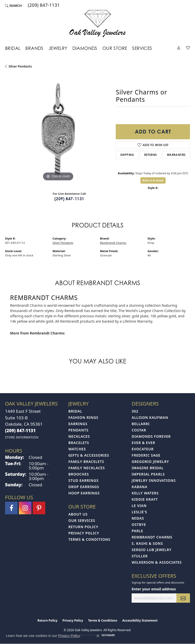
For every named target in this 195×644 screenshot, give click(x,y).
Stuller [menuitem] (140, 556)
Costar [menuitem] (139, 430)
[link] (43, 6)
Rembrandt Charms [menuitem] (152, 537)
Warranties (176, 155)
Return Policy (83, 527)
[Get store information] (22, 437)
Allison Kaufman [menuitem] (150, 417)
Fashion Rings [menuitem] (83, 417)
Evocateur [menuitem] (143, 449)
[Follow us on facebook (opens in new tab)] (11, 508)
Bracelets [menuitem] (79, 443)
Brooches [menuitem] (79, 474)
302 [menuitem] (135, 411)
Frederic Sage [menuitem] (146, 455)
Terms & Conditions (89, 539)
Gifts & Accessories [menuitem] (89, 455)
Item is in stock (153, 180)
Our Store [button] (115, 48)
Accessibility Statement (140, 620)
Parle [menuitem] (137, 531)
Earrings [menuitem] (78, 424)
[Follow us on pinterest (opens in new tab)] (39, 508)
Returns (151, 155)
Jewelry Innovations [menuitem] (154, 480)
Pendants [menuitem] (79, 430)
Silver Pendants (20, 66)
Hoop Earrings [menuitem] (84, 493)
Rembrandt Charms (113, 243)
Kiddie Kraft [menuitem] (145, 499)
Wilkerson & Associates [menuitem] (157, 562)
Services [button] (142, 48)
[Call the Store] (20, 431)
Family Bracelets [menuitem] (86, 462)
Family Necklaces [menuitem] (87, 468)
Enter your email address (154, 589)
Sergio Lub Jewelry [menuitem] (151, 550)
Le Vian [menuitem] (139, 506)
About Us (78, 514)
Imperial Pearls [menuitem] (148, 474)
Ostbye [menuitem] (139, 524)
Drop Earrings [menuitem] (84, 487)
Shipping (127, 155)
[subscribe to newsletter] (183, 598)
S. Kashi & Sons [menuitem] (147, 543)
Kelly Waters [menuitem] (145, 493)
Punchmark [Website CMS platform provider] (107, 635)
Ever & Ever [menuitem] (143, 443)
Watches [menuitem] (77, 449)
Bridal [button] (13, 48)
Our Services (82, 520)
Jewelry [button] (58, 48)
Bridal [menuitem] (75, 411)
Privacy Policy (84, 533)
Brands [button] (34, 48)
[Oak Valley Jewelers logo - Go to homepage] (97, 24)
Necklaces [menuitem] (79, 436)
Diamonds (85, 48)
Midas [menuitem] (138, 518)
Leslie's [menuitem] (139, 512)
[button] (13, 6)
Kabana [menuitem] (139, 487)
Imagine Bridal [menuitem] (148, 468)
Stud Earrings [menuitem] (84, 480)
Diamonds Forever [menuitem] (151, 436)
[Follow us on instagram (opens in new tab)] (25, 508)
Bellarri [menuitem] (141, 424)
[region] (58, 129)
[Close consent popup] (98, 636)
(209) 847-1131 (69, 199)
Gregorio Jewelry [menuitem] (150, 462)
